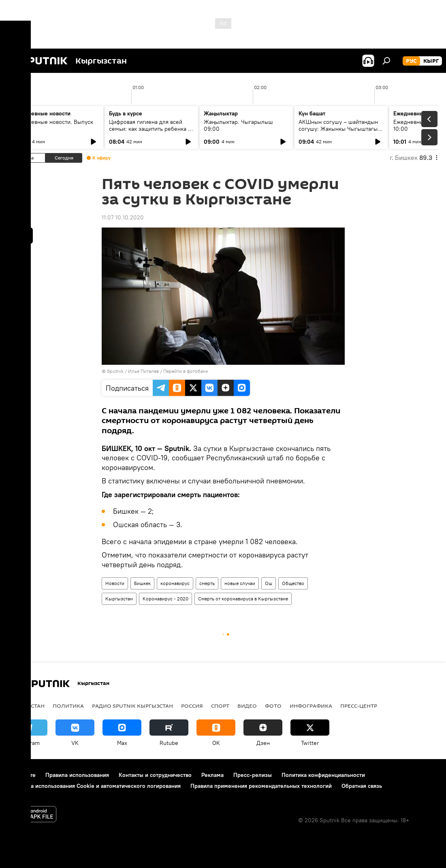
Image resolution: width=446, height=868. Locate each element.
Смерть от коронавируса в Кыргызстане (243, 599)
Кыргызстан (119, 599)
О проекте (22, 775)
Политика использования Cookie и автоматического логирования (95, 786)
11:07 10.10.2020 (123, 217)
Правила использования (77, 775)
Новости (115, 583)
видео (247, 706)
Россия (192, 706)
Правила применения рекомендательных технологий (261, 786)
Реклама (212, 775)
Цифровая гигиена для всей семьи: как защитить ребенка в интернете (150, 129)
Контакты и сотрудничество (155, 775)
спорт (220, 706)
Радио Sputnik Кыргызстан (132, 706)
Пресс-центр (359, 706)
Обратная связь (362, 786)
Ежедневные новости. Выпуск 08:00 (54, 125)
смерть (207, 583)
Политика (68, 706)
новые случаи (240, 583)
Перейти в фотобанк (186, 371)
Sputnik (115, 371)
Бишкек (142, 583)
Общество (293, 583)
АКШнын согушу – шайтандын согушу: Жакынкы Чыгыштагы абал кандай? (338, 129)
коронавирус (175, 583)
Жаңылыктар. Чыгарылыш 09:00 (238, 125)
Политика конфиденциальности (323, 775)
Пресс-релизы (253, 775)
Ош (269, 583)
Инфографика (311, 706)
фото (273, 706)
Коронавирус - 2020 (165, 599)
